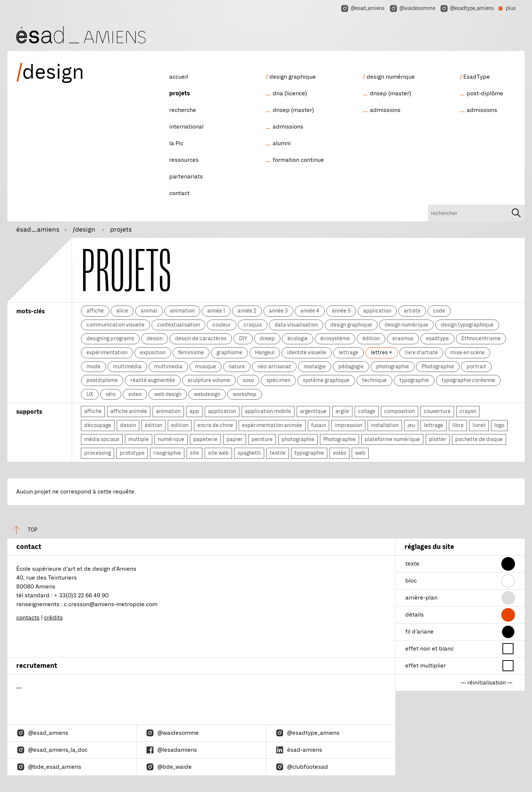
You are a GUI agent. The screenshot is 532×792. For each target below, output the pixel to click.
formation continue (298, 160)
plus (507, 9)
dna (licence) (290, 93)
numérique (171, 439)
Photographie (438, 366)
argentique (313, 411)
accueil (179, 77)
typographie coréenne (468, 380)
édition (371, 338)
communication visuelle (115, 325)
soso (248, 380)
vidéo (340, 453)
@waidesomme (412, 8)
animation (182, 311)
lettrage (349, 352)
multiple (139, 439)
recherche (183, 110)
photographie (393, 366)
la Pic (176, 143)
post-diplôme (485, 93)
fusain (318, 425)
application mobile (268, 411)
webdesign (207, 394)
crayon (468, 411)
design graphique (293, 77)
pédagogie (351, 366)
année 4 (310, 311)
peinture (262, 439)
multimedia (168, 366)
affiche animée (129, 411)
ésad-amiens (299, 750)
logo (499, 425)
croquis (253, 325)
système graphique (326, 380)
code (439, 311)
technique (374, 380)
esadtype (437, 338)
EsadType (477, 77)
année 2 (247, 311)
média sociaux (102, 439)
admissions (288, 127)
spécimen (278, 380)
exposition (153, 352)
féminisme (191, 352)
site (195, 453)
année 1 (216, 311)
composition (400, 411)
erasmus (403, 338)
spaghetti (249, 453)
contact (179, 193)
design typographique (467, 325)
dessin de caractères (201, 338)
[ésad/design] (81, 34)
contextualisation (178, 325)
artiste (412, 311)
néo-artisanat (274, 366)
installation (385, 425)
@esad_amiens (362, 8)
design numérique (391, 77)
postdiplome (102, 380)
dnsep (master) (293, 110)
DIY (243, 338)
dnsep (267, 338)
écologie (298, 338)
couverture (437, 411)
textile (278, 453)
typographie (414, 380)
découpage (98, 425)
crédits (53, 618)
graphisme (229, 352)
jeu (411, 425)
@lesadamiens (171, 750)
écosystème (335, 338)
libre (458, 425)
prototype (132, 453)
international (186, 127)
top (22, 530)
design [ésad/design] (50, 72)
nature (237, 366)
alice (122, 311)
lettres (380, 352)
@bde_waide (169, 767)
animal (149, 311)
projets (180, 93)
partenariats (186, 177)
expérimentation (107, 352)
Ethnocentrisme (481, 338)
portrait (476, 366)
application (377, 311)
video (135, 394)
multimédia (127, 366)
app (194, 411)
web (360, 453)
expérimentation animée (272, 425)
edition (180, 425)
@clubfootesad (302, 767)
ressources (184, 160)
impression (348, 425)
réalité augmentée (153, 380)
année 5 (341, 311)
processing (98, 453)
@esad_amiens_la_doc (52, 750)
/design (85, 229)
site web (218, 453)
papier (235, 439)
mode (93, 366)
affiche (95, 311)
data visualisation (296, 325)
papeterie (205, 439)
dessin (155, 338)
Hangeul (265, 352)
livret (479, 425)
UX (90, 394)
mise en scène (468, 352)
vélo (111, 394)
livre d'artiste (421, 352)
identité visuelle (307, 352)
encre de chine (215, 425)
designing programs (110, 338)
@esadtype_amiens (467, 8)
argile (342, 411)
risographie (167, 453)
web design (168, 394)
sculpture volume (209, 380)
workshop (245, 394)
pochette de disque (479, 439)
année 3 (278, 311)
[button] (508, 564)
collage (367, 411)
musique (206, 366)
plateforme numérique (392, 439)
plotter (438, 439)
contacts (28, 618)
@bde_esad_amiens (49, 767)
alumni (282, 143)
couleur (222, 325)
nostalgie (315, 366)
